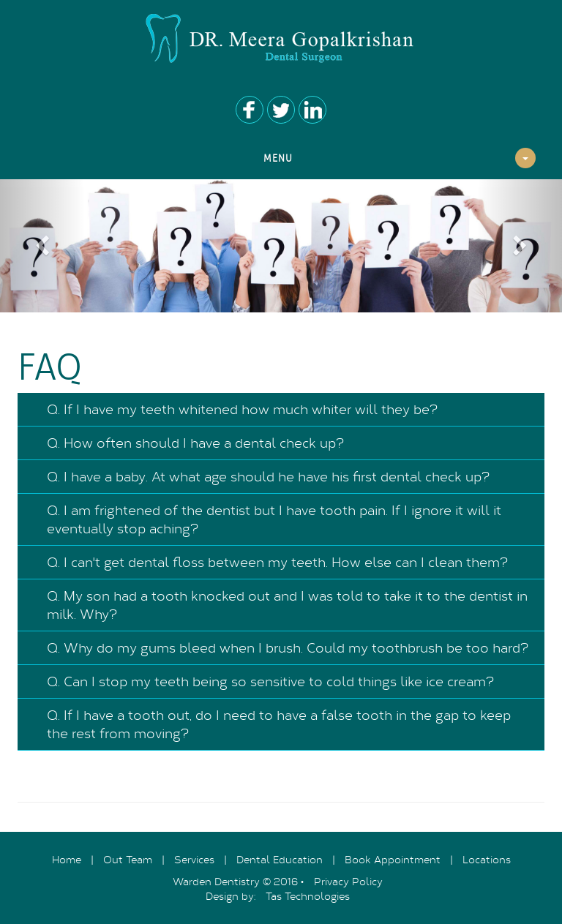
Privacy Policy (348, 881)
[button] (42, 246)
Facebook (250, 110)
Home (67, 859)
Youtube (312, 110)
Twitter (281, 110)
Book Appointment (393, 859)
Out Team (128, 859)
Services (194, 859)
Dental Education (280, 859)
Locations (487, 859)
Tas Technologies (308, 896)
